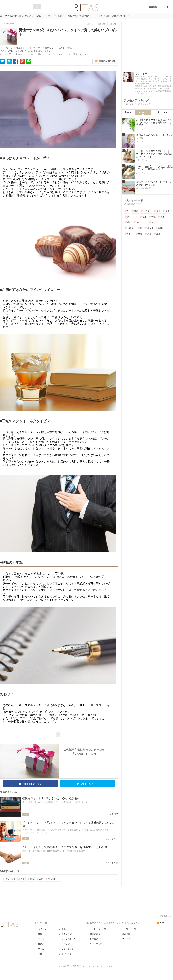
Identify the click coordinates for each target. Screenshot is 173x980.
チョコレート (54, 879)
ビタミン (147, 211)
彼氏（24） (113, 24)
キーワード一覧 (129, 937)
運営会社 (126, 942)
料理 (153, 217)
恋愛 (60, 16)
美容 (163, 217)
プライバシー (128, 947)
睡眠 (160, 228)
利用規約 (94, 947)
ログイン (166, 7)
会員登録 (153, 7)
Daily (128, 112)
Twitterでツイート (88, 784)
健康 (136, 211)
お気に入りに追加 (107, 61)
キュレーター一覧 (98, 937)
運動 (129, 222)
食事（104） (91, 24)
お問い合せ (95, 942)
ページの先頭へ (163, 924)
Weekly (143, 112)
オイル (150, 228)
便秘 (140, 234)
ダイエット (132, 217)
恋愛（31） (102, 24)
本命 (32, 879)
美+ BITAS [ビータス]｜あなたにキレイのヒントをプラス (26, 16)
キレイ (155, 222)
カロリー (131, 228)
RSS (160, 932)
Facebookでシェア (30, 784)
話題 (158, 234)
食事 (23, 879)
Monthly (162, 112)
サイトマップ (96, 952)
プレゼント (11, 879)
